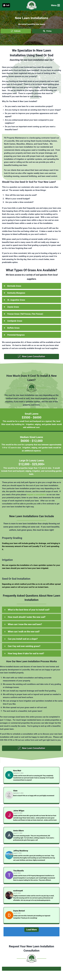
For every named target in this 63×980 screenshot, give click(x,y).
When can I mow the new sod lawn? (25, 624)
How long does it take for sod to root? (26, 653)
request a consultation (36, 495)
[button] (16, 31)
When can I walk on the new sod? (24, 632)
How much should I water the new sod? (27, 617)
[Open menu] (55, 5)
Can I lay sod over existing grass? (24, 646)
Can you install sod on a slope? (23, 639)
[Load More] (31, 932)
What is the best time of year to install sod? (29, 610)
